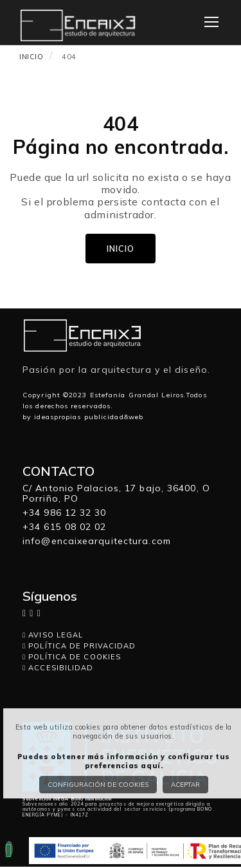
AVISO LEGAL (53, 635)
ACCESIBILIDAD (58, 668)
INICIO (31, 57)
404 (69, 57)
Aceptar (185, 785)
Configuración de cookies (98, 785)
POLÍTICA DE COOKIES (72, 657)
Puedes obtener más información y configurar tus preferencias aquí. (124, 761)
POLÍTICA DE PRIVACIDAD (79, 646)
